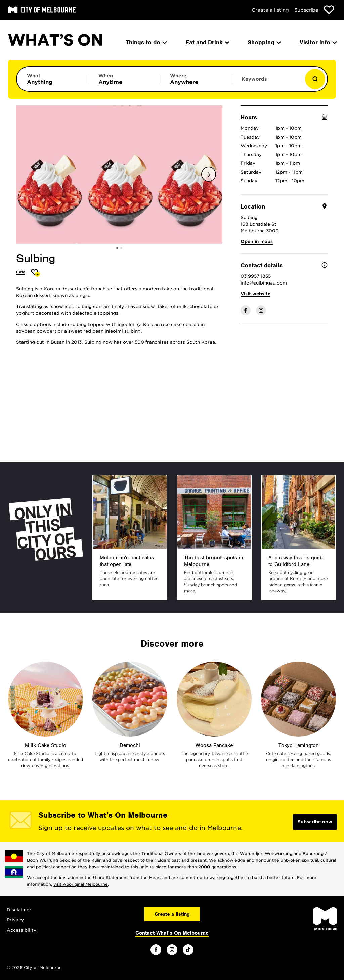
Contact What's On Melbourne (172, 933)
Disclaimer (19, 910)
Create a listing (270, 10)
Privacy (15, 920)
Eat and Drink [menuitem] (207, 42)
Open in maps (257, 242)
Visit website (255, 294)
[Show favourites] (329, 10)
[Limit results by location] (196, 79)
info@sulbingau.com (264, 283)
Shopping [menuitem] (264, 42)
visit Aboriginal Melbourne (81, 884)
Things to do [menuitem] (146, 42)
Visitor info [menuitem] (318, 42)
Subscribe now (315, 822)
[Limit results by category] (52, 79)
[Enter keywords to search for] (267, 82)
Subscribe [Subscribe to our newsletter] (306, 10)
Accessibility (21, 930)
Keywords (254, 79)
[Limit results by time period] (124, 79)
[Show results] (315, 79)
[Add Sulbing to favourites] (35, 273)
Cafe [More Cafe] (21, 272)
